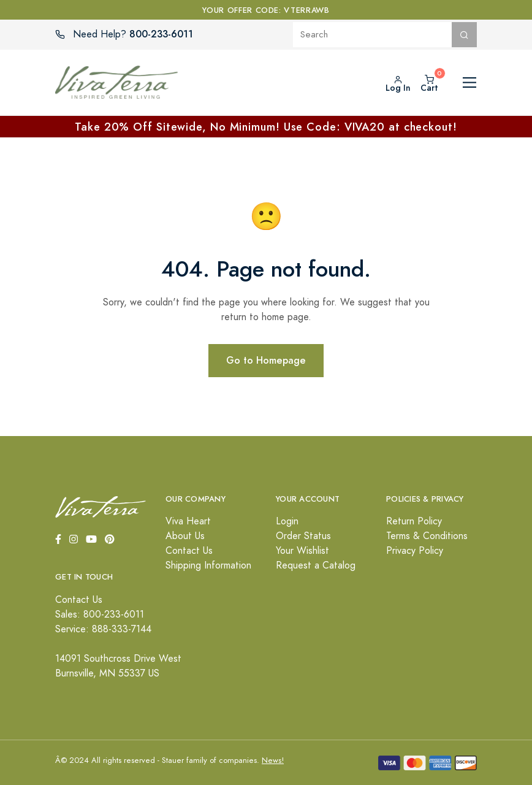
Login (287, 521)
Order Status (303, 536)
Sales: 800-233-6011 (100, 615)
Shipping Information (208, 565)
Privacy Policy (415, 551)
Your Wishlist (302, 551)
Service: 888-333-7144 (103, 629)
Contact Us (189, 551)
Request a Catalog (316, 565)
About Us (185, 536)
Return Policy (414, 521)
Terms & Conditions (427, 536)
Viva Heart (188, 521)
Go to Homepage (266, 360)
